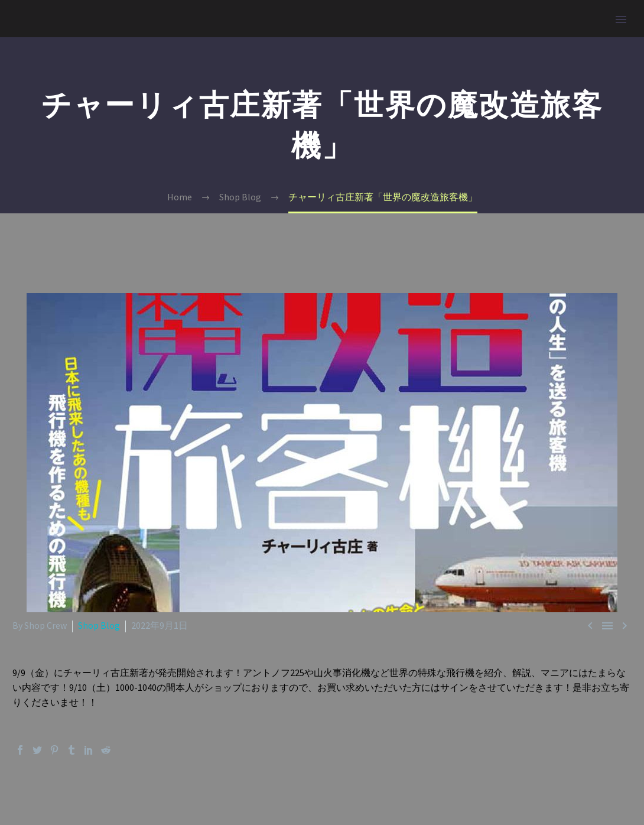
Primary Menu (621, 20)
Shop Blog (99, 625)
